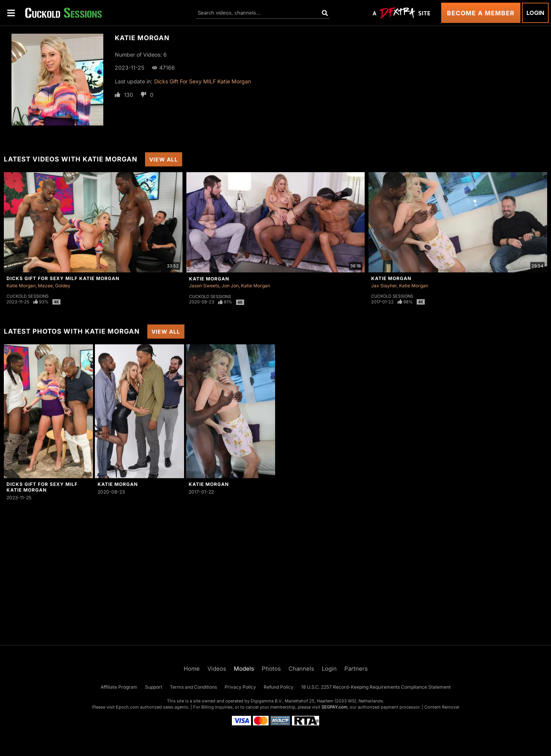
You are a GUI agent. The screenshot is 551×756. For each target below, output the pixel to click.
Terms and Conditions (193, 687)
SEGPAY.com (334, 707)
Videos (217, 669)
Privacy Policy (240, 687)
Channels (301, 669)
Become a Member (481, 13)
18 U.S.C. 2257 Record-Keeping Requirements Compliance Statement (376, 687)
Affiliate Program (119, 687)
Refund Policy (279, 687)
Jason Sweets (204, 286)
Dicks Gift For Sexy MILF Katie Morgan (203, 81)
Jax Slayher (384, 286)
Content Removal (442, 707)
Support (154, 687)
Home (192, 669)
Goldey (63, 286)
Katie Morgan (21, 286)
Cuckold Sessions (28, 296)
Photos (271, 669)
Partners (356, 669)
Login (535, 13)
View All (164, 159)
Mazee (45, 286)
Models (244, 669)
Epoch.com (127, 707)
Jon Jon (230, 286)
